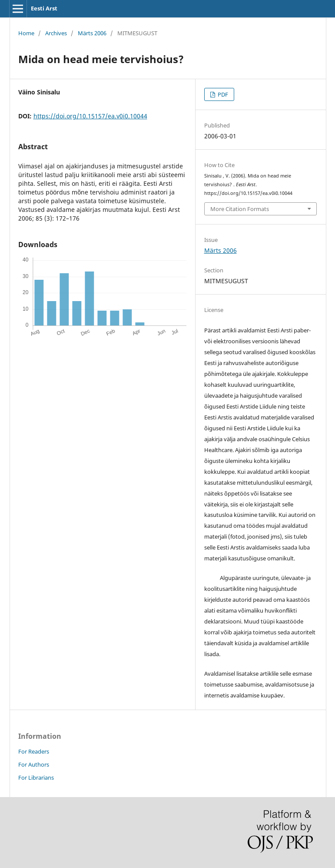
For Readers (34, 751)
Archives (56, 33)
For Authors (34, 764)
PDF (222, 94)
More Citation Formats (240, 209)
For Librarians (36, 778)
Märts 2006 (92, 33)
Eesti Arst (44, 8)
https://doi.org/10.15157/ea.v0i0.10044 (90, 116)
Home (26, 33)
